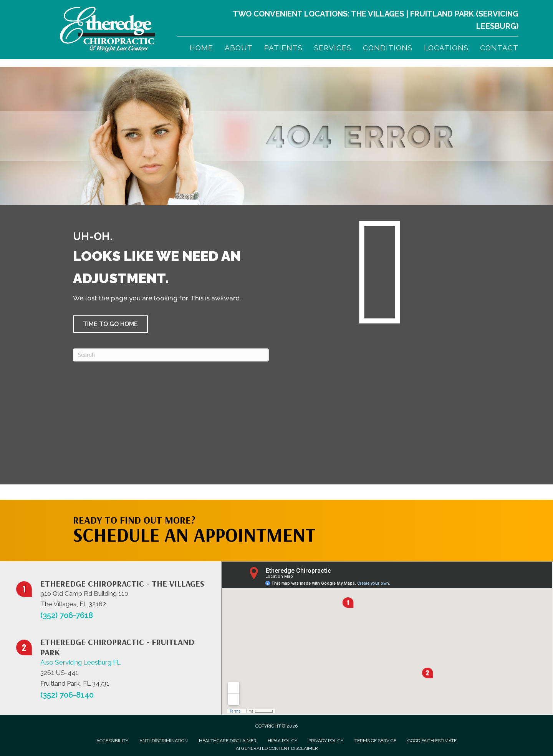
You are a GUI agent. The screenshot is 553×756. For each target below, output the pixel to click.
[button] (110, 324)
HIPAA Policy (282, 741)
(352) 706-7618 (67, 615)
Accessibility (112, 741)
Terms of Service (375, 741)
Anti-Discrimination (164, 741)
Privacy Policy (326, 741)
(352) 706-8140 (67, 695)
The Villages (377, 14)
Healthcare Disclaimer (228, 741)
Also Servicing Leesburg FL (80, 662)
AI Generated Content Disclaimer (277, 748)
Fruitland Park (442, 14)
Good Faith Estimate (432, 741)
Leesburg (496, 26)
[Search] (171, 355)
